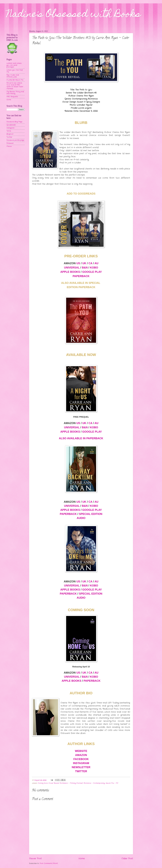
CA (90, 263)
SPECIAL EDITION (91, 514)
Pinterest (10, 143)
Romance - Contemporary (94, 783)
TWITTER (81, 771)
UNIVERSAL (72, 268)
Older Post (127, 859)
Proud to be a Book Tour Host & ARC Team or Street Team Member (15, 86)
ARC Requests (12, 97)
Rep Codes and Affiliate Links (13, 76)
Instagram (10, 128)
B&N (85, 268)
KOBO (94, 268)
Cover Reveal (54, 783)
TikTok (9, 131)
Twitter (9, 137)
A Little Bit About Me (15, 80)
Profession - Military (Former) (71, 783)
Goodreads (11, 125)
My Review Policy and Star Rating (15, 93)
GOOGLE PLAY (92, 272)
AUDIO (81, 518)
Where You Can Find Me (15, 71)
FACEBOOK (81, 759)
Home (82, 859)
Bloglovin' (10, 134)
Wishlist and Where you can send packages (14, 65)
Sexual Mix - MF (112, 783)
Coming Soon (43, 783)
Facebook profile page (15, 140)
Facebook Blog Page (14, 122)
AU (96, 263)
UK (84, 263)
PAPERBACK (81, 276)
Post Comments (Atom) (49, 863)
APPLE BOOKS (70, 272)
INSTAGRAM (81, 763)
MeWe (9, 146)
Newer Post (35, 859)
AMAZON (81, 755)
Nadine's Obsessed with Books (74, 15)
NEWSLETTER (81, 767)
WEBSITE (81, 751)
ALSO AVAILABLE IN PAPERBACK (81, 438)
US (78, 263)
